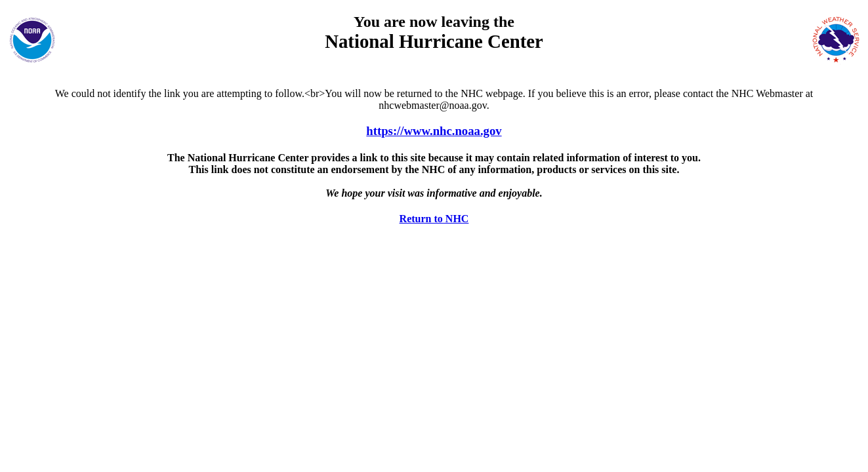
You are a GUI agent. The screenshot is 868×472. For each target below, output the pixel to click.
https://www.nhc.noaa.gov (434, 131)
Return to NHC (434, 219)
